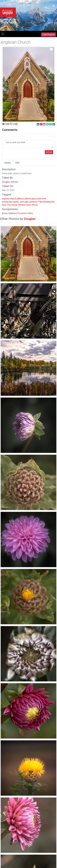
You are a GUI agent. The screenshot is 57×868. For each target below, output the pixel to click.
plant (39, 199)
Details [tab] (8, 163)
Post (49, 152)
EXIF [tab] (17, 163)
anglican (6, 199)
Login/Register (48, 34)
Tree (9, 205)
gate (27, 202)
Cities (30, 213)
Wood (35, 205)
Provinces (22, 213)
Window (22, 205)
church (13, 199)
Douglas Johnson (10, 182)
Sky (53, 202)
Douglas (30, 219)
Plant (40, 202)
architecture (7, 202)
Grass (29, 205)
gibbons (20, 199)
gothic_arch (19, 202)
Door (4, 205)
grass (34, 199)
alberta (28, 199)
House (15, 205)
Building (47, 202)
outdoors (33, 202)
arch (44, 199)
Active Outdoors (9, 213)
